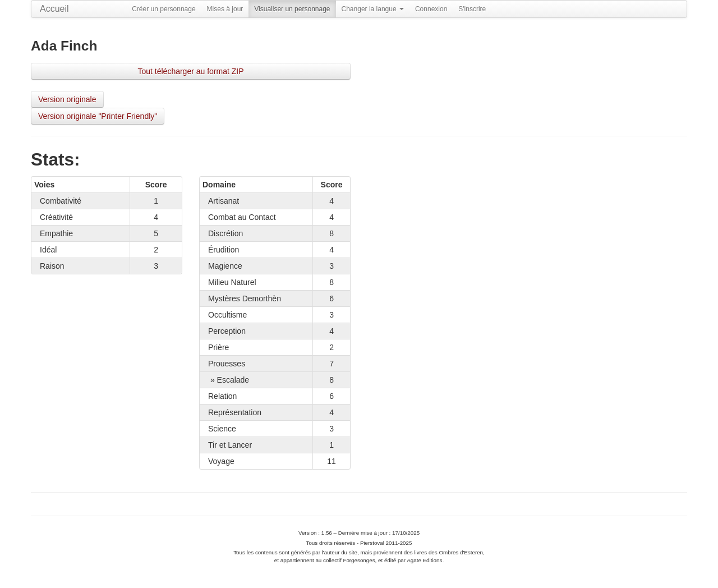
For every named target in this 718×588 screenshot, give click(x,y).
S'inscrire (472, 9)
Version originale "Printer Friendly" (98, 116)
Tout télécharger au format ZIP (190, 71)
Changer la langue (373, 9)
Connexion (431, 9)
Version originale (67, 99)
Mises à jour (225, 9)
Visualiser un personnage (292, 9)
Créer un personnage (164, 9)
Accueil (54, 9)
